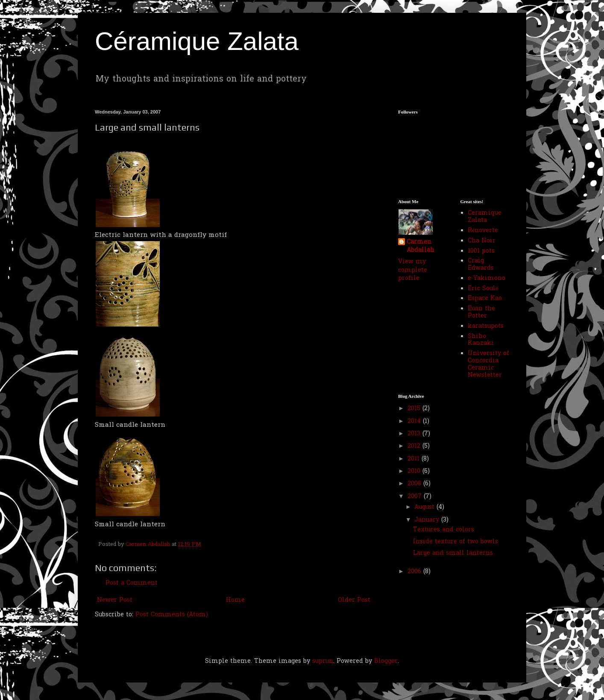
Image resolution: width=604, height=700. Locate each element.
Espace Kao (485, 299)
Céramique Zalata (197, 41)
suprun (323, 661)
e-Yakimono (487, 279)
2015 (415, 409)
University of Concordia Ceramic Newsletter (488, 364)
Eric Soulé (483, 289)
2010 (415, 471)
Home (235, 600)
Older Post (354, 600)
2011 (415, 459)
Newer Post (115, 600)
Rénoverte (483, 231)
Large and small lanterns (453, 553)
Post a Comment (132, 583)
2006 (415, 572)
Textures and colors (444, 530)
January (428, 520)
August (425, 507)
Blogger (386, 661)
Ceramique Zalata (485, 217)
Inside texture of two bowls (456, 542)
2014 (415, 421)
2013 (415, 434)
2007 (416, 497)
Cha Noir (482, 241)
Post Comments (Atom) (172, 615)
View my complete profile (413, 270)
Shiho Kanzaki (481, 340)
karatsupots (486, 326)
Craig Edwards (481, 265)
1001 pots (481, 251)
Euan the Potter (481, 312)
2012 (415, 446)
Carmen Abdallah (421, 246)
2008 (415, 484)
